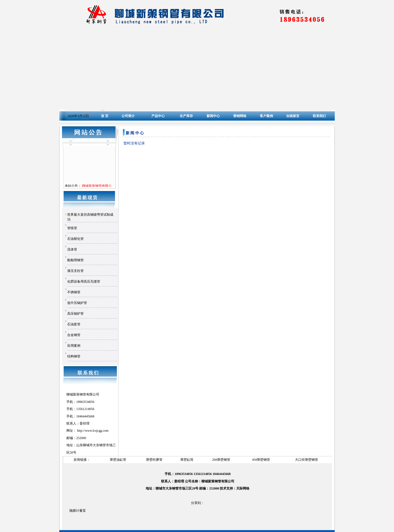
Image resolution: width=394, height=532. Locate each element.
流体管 (72, 249)
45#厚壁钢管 (261, 460)
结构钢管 (74, 356)
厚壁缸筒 (187, 460)
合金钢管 (74, 335)
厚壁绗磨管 (154, 460)
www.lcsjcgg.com (97, 431)
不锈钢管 (74, 292)
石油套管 (74, 324)
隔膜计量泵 (78, 511)
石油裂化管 (75, 239)
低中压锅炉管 (77, 303)
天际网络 (243, 488)
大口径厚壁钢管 (306, 460)
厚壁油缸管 (118, 460)
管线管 (72, 228)
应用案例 (74, 346)
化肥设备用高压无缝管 (84, 281)
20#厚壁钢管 (221, 460)
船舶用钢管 (75, 260)
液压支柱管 (75, 271)
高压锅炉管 (75, 314)
